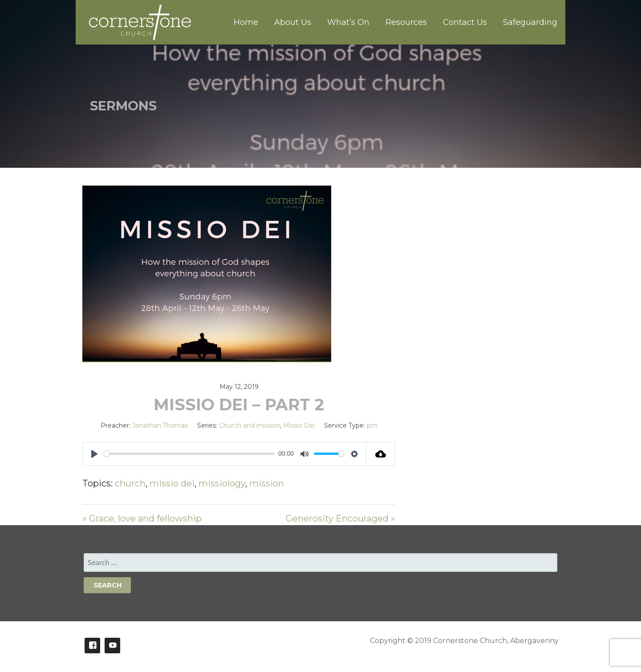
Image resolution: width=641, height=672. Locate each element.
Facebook (92, 646)
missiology (222, 483)
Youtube (112, 646)
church (130, 483)
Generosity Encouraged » (341, 518)
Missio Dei (299, 425)
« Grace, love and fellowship (142, 518)
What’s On (348, 22)
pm (372, 425)
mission (267, 483)
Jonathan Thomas (160, 425)
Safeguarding (530, 22)
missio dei (172, 483)
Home (246, 22)
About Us (293, 22)
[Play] (94, 454)
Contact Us (465, 22)
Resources (406, 22)
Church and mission (250, 425)
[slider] (189, 454)
